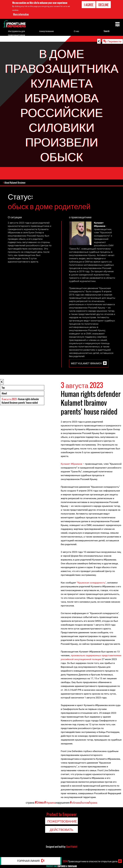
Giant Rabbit (72, 847)
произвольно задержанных (86, 656)
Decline (103, 5)
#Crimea (39, 803)
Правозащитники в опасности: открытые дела (92, 861)
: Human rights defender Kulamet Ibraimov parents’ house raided (20, 401)
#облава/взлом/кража (84, 803)
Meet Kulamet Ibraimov (86, 364)
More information (21, 14)
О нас (77, 31)
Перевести (114, 41)
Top (3, 388)
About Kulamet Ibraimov (15, 183)
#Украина (50, 803)
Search (107, 31)
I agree (89, 5)
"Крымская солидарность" (91, 583)
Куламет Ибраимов (71, 464)
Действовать (61, 830)
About (4, 394)
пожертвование (46, 31)
